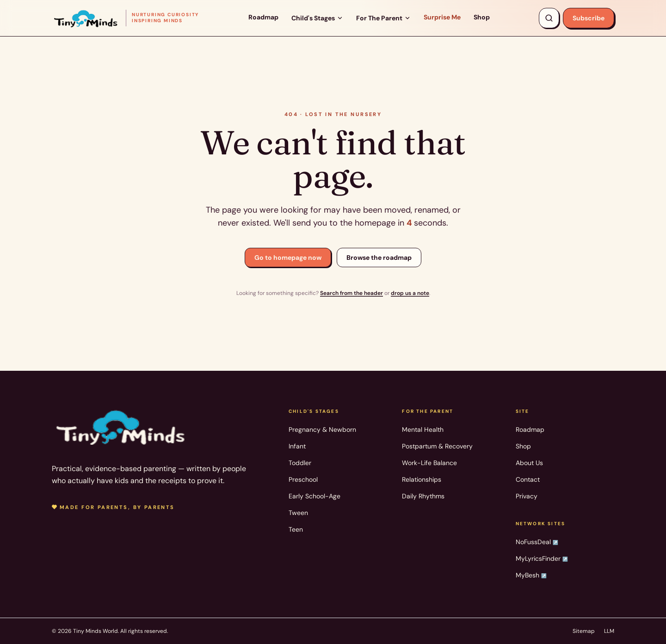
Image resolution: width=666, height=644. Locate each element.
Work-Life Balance (429, 463)
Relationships (422, 479)
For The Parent (383, 18)
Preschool (303, 479)
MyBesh (531, 575)
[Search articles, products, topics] (549, 18)
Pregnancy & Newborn (322, 429)
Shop (482, 17)
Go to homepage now (288, 258)
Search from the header (351, 293)
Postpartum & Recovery (437, 446)
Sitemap (584, 631)
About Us (529, 463)
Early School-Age (314, 496)
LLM (609, 631)
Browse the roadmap (379, 258)
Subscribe (589, 18)
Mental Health (423, 429)
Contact (528, 479)
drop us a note (410, 293)
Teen (296, 529)
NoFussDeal (537, 542)
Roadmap (263, 17)
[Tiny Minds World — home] (125, 18)
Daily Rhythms (423, 496)
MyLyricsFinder (542, 558)
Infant (297, 446)
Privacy (527, 496)
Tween (298, 513)
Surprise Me (442, 17)
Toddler (300, 463)
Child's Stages (317, 18)
